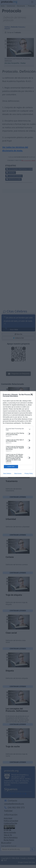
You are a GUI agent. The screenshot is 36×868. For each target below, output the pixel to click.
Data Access (18, 473)
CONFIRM (11, 467)
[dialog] (18, 434)
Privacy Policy (29, 473)
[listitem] (18, 429)
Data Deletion (7, 473)
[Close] (32, 395)
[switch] (29, 434)
